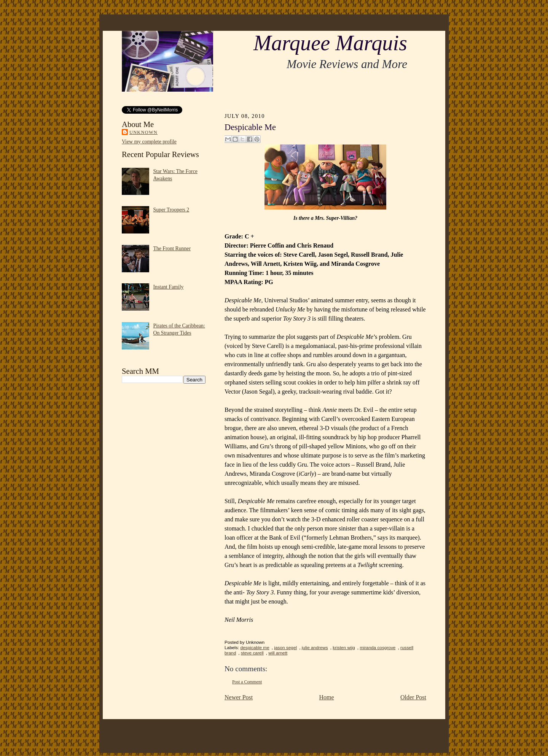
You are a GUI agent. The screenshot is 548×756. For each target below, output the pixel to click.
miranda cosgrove (378, 648)
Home (327, 697)
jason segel (285, 648)
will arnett (278, 653)
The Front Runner (172, 249)
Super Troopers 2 (171, 210)
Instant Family (169, 287)
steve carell (252, 653)
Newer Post (239, 697)
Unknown (143, 132)
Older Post (413, 697)
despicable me (255, 648)
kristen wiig (344, 648)
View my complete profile (149, 142)
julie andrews (315, 648)
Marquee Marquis (330, 43)
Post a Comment (247, 682)
